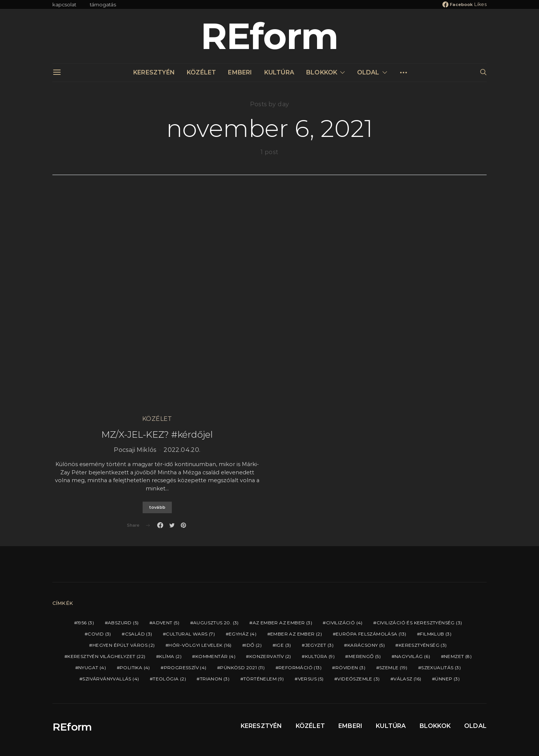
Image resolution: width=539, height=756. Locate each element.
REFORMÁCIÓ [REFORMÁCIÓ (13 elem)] (300, 668)
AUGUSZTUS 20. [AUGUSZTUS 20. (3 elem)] (216, 623)
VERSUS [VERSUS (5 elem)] (311, 679)
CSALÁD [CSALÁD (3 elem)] (139, 634)
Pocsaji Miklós (135, 450)
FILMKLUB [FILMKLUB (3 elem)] (436, 634)
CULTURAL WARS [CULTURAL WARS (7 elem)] (190, 634)
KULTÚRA (279, 72)
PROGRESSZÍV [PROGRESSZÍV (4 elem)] (185, 668)
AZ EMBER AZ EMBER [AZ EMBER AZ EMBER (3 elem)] (282, 623)
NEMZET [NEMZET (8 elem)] (458, 656)
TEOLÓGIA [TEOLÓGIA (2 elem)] (169, 679)
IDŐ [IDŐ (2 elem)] (253, 645)
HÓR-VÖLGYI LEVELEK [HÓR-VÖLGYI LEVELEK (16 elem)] (200, 645)
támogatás (103, 4)
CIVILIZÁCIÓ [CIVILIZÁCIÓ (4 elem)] (344, 623)
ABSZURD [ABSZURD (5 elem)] (123, 623)
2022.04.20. (182, 450)
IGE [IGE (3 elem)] (283, 645)
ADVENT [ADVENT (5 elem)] (166, 623)
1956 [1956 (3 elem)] (86, 623)
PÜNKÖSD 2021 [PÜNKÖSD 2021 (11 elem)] (242, 668)
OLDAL (368, 72)
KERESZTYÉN (154, 72)
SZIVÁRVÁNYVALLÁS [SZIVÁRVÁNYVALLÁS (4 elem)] (111, 679)
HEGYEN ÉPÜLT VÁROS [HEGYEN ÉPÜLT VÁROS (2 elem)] (124, 645)
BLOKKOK (322, 72)
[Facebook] (465, 4)
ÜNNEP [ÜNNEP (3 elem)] (447, 679)
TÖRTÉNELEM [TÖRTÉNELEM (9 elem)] (264, 679)
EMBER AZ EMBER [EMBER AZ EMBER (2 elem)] (296, 634)
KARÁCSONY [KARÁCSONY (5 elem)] (366, 645)
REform (269, 36)
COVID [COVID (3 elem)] (99, 634)
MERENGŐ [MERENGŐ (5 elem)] (365, 656)
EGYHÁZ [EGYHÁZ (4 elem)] (243, 634)
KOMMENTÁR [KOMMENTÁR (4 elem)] (215, 656)
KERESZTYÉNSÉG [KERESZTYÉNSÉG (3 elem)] (423, 645)
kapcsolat (64, 4)
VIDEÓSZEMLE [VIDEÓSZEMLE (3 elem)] (358, 679)
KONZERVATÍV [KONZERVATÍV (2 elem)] (270, 656)
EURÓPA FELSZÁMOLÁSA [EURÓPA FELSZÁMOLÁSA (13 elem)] (371, 634)
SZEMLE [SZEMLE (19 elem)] (393, 668)
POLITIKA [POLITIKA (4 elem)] (135, 668)
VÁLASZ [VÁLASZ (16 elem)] (407, 679)
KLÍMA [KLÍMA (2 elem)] (170, 656)
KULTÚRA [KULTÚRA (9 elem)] (320, 656)
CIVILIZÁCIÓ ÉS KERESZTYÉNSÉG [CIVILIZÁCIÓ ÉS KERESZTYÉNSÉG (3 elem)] (419, 623)
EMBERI (240, 72)
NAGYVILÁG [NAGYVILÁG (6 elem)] (412, 656)
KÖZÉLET (201, 72)
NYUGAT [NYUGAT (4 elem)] (92, 668)
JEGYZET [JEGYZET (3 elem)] (319, 645)
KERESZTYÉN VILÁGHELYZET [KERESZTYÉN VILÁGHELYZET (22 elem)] (106, 656)
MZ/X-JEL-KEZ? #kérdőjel (157, 434)
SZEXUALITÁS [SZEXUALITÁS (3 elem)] (441, 668)
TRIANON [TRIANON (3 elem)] (215, 679)
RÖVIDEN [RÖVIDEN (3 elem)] (350, 668)
